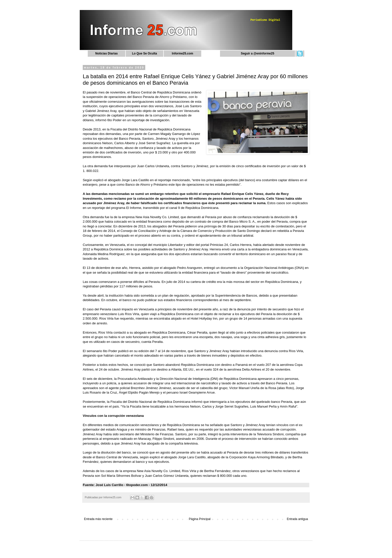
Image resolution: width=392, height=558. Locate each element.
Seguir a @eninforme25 (257, 53)
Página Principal (200, 519)
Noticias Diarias (106, 53)
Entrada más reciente (98, 519)
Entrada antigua (297, 519)
